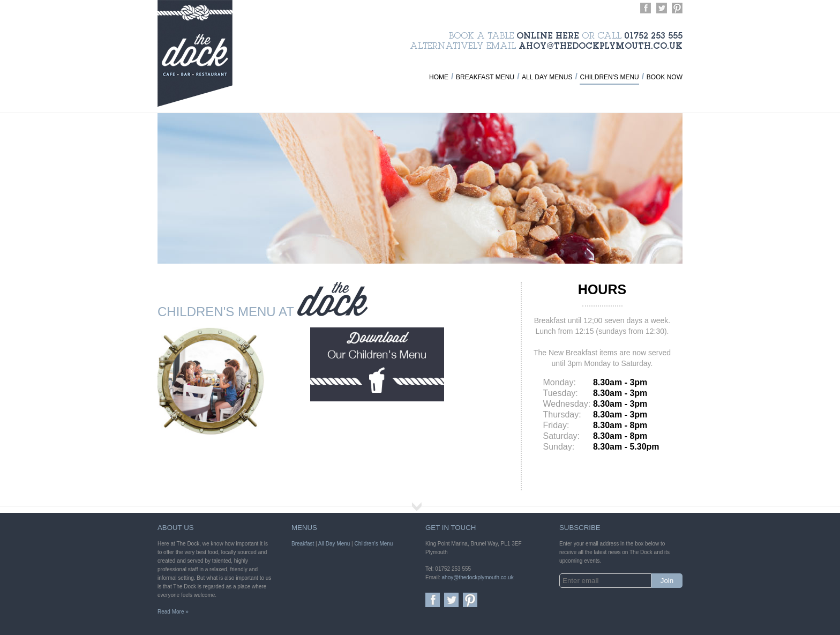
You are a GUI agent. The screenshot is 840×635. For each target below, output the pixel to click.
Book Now (665, 77)
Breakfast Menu (485, 77)
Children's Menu (609, 77)
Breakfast (303, 544)
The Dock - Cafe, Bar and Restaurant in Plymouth (195, 54)
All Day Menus (547, 77)
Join (667, 581)
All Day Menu (334, 544)
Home (439, 77)
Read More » (173, 612)
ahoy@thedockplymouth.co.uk (601, 47)
